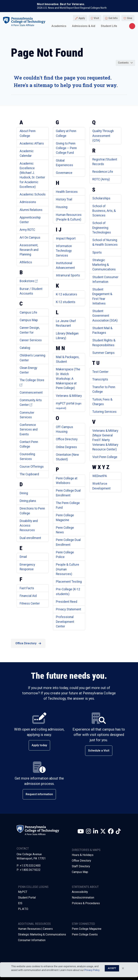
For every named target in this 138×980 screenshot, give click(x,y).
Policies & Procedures (86, 903)
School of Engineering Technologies (102, 228)
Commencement (31, 393)
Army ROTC (27, 230)
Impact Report (66, 238)
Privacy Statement (68, 609)
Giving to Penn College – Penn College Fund (66, 148)
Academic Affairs (32, 143)
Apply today (39, 745)
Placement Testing (69, 582)
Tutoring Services (104, 412)
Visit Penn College (105, 457)
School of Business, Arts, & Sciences (104, 211)
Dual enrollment (30, 538)
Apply (82, 18)
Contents (123, 63)
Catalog (25, 348)
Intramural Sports (68, 275)
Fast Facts (27, 588)
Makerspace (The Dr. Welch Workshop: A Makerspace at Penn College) (68, 379)
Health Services (67, 192)
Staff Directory (81, 866)
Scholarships (101, 198)
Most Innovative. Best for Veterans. (61, 4)
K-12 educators (67, 294)
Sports (97, 252)
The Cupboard (29, 474)
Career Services (31, 340)
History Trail (64, 199)
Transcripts (100, 379)
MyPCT (23, 892)
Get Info (113, 18)
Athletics (26, 262)
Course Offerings (32, 467)
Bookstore (29, 281)
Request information (39, 794)
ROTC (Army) (101, 179)
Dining (24, 493)
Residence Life (103, 172)
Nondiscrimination (83, 898)
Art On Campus (30, 238)
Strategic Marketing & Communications (104, 265)
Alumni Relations (31, 210)
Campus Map (29, 320)
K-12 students (66, 302)
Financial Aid (28, 596)
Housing (62, 207)
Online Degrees (66, 447)
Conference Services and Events (29, 430)
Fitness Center (30, 603)
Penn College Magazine (87, 929)
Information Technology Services (64, 251)
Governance (64, 173)
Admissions (28, 202)
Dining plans (28, 501)
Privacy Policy (92, 970)
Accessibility (80, 892)
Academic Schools (33, 194)
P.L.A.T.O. (23, 909)
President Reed (67, 602)
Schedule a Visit (99, 751)
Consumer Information (32, 940)
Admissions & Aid (84, 26)
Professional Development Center (65, 622)
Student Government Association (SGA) (105, 316)
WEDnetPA (100, 476)
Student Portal (27, 898)
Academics (59, 26)
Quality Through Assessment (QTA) (103, 136)
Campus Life (28, 312)
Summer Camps (103, 353)
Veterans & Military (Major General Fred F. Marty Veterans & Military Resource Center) (105, 440)
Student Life (109, 26)
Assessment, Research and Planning (29, 250)
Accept (112, 968)
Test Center (100, 372)
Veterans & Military (69, 396)
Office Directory (67, 439)
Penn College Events (85, 934)
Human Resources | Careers (35, 929)
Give (130, 18)
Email (23, 557)
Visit (96, 18)
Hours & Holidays (83, 855)
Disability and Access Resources (29, 526)
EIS (20, 903)
